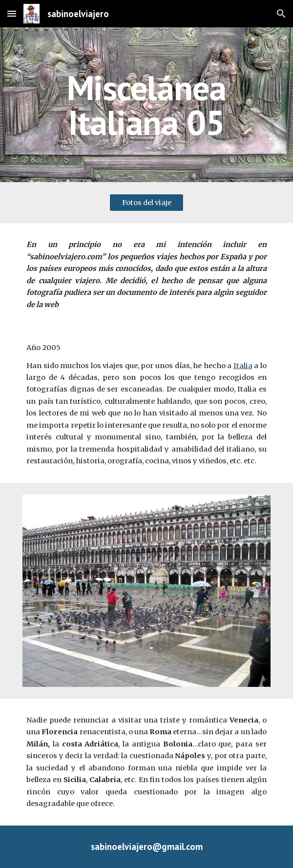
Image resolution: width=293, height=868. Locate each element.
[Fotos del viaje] (146, 203)
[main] (146, 105)
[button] (12, 13)
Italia (243, 366)
